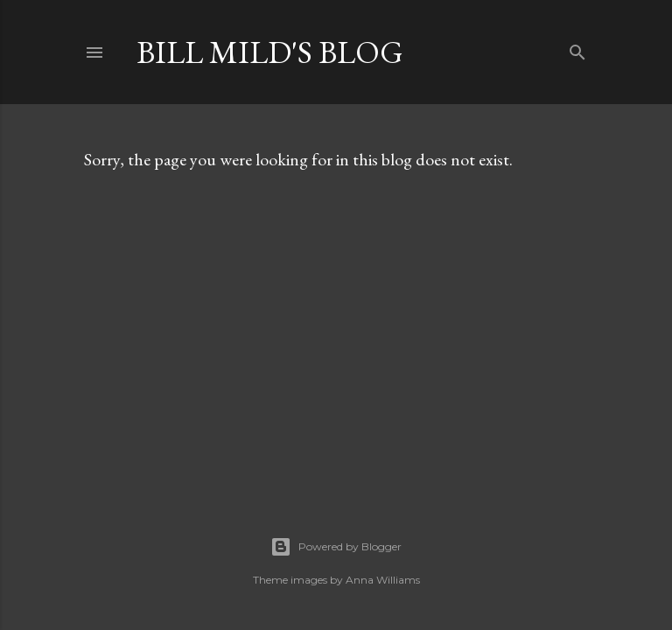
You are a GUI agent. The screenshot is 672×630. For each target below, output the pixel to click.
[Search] (577, 49)
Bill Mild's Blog (270, 52)
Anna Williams (383, 580)
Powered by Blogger (336, 547)
